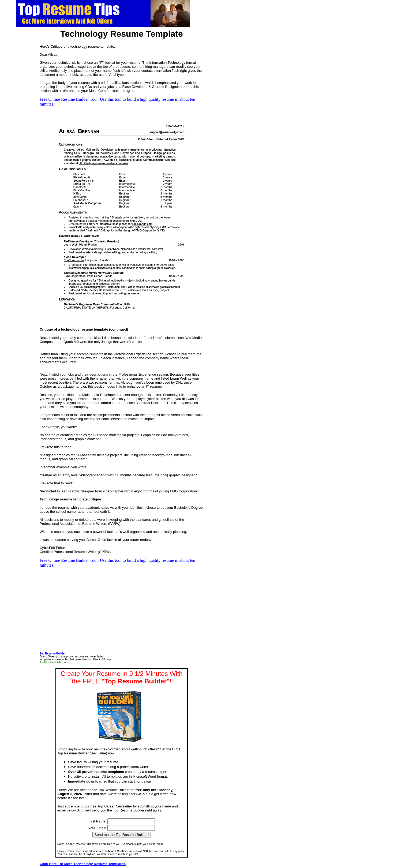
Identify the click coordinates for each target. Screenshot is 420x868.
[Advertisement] (16, 136)
